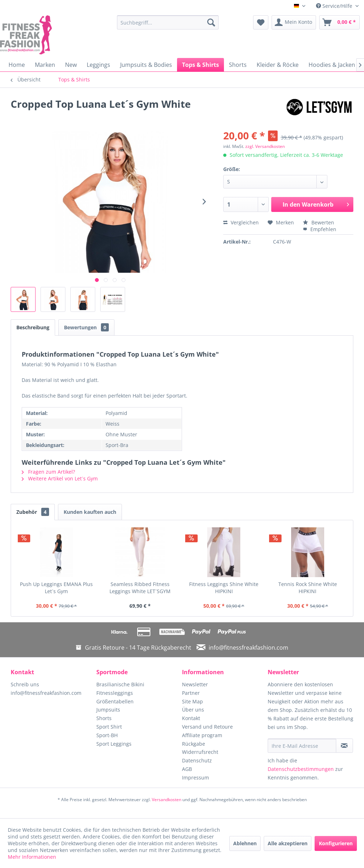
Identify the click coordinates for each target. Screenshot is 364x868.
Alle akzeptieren (288, 843)
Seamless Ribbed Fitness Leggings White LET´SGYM (140, 588)
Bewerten (318, 222)
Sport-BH (107, 735)
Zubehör (33, 512)
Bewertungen (86, 327)
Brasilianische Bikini (120, 684)
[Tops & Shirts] (200, 65)
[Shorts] (238, 65)
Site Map (192, 701)
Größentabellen (115, 701)
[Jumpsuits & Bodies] (146, 65)
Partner (191, 693)
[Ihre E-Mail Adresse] (302, 746)
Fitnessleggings (115, 693)
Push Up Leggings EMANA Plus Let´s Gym (56, 588)
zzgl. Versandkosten (265, 146)
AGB (187, 769)
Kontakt (191, 718)
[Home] (17, 65)
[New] (71, 65)
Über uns (193, 710)
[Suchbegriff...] (168, 22)
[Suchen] (211, 22)
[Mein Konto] (294, 22)
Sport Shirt (109, 727)
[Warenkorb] (339, 22)
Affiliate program (202, 735)
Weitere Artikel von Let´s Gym (60, 478)
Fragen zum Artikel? (48, 472)
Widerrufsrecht (200, 752)
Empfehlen (320, 229)
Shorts (104, 718)
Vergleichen (241, 222)
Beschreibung (33, 327)
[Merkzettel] (261, 22)
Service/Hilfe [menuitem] (335, 6)
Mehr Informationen (32, 857)
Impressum (196, 778)
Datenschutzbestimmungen (301, 769)
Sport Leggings (114, 744)
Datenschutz (197, 760)
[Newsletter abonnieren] (344, 746)
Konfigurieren (336, 843)
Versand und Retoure (207, 727)
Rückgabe (194, 744)
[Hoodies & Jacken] (332, 65)
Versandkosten (167, 800)
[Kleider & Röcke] (278, 65)
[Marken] (45, 65)
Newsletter (195, 684)
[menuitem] (168, 22)
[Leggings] (98, 65)
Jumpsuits (108, 710)
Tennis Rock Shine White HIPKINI (308, 588)
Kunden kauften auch (90, 512)
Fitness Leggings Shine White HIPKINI (224, 588)
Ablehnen (245, 843)
